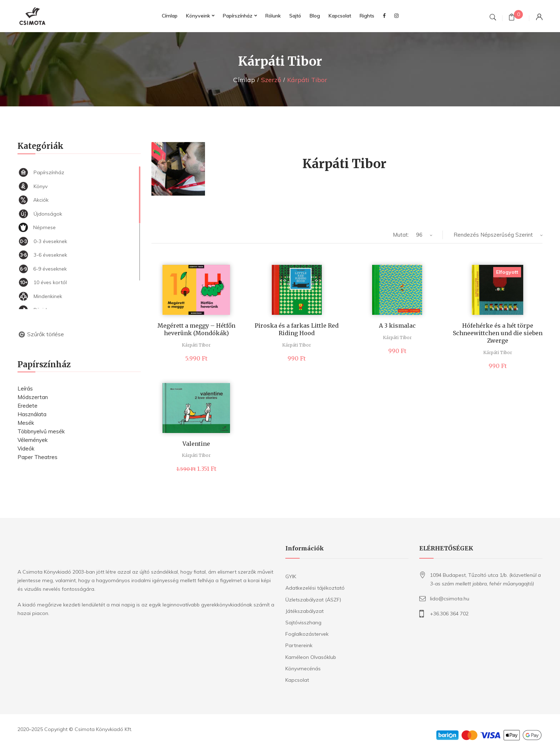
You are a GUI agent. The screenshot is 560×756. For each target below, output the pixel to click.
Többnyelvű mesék (41, 431)
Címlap (244, 80)
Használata (32, 414)
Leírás (25, 389)
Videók (26, 448)
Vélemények (32, 440)
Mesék (26, 423)
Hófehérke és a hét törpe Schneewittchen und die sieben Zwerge (498, 333)
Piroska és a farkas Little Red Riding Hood (297, 329)
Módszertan (33, 397)
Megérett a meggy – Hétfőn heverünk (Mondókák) (196, 329)
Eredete (27, 406)
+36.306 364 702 (449, 614)
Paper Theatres (37, 457)
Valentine (196, 444)
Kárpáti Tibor (196, 345)
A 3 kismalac (397, 326)
